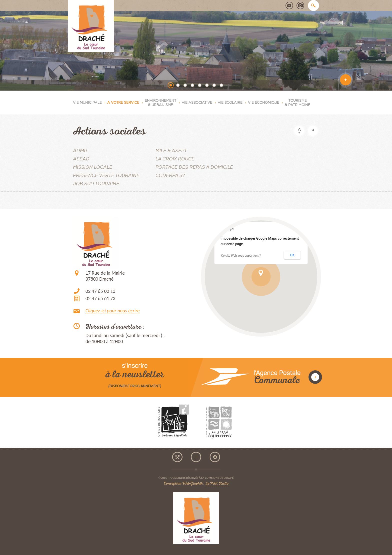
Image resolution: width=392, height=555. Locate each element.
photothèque (300, 5)
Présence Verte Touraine (106, 176)
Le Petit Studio (217, 484)
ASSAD (81, 159)
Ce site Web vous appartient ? (241, 256)
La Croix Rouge (175, 159)
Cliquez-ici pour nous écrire (113, 311)
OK (292, 255)
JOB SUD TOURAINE (96, 184)
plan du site (196, 457)
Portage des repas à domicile (194, 167)
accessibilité (177, 457)
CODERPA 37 (170, 176)
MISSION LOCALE (93, 167)
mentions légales (215, 457)
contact (289, 5)
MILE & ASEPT (171, 151)
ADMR (80, 151)
